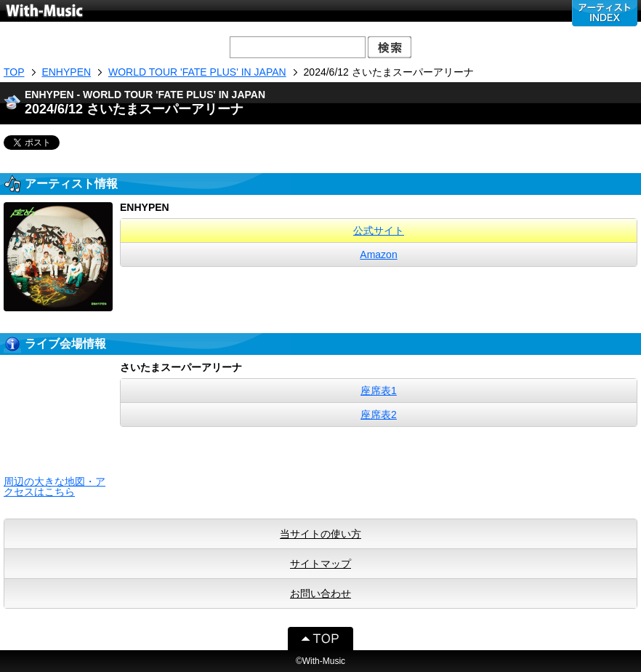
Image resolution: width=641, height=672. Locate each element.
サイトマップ (320, 564)
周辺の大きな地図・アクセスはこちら (55, 487)
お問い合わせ (320, 593)
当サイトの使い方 (320, 534)
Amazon (378, 255)
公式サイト (379, 231)
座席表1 (379, 391)
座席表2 (379, 415)
